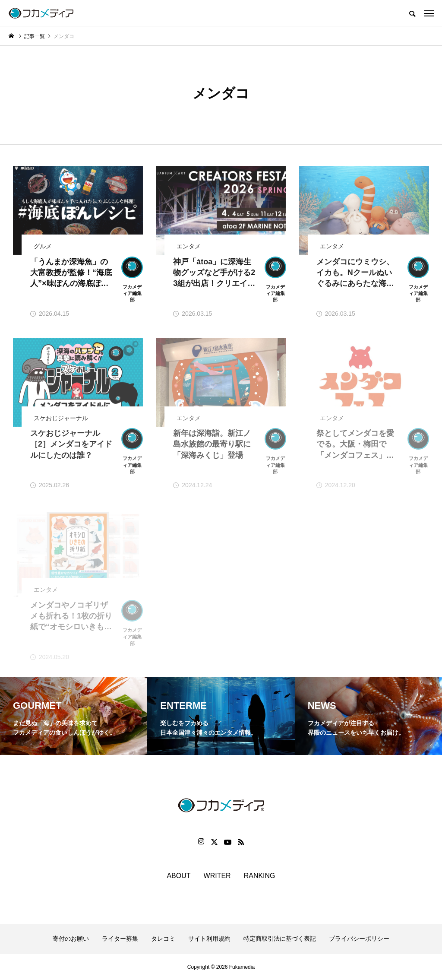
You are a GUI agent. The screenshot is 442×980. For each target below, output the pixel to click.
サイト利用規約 (209, 939)
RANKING (260, 876)
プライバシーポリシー (359, 939)
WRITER (217, 876)
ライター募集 (120, 939)
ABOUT (178, 876)
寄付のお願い (71, 939)
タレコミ (163, 939)
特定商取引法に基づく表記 (280, 939)
